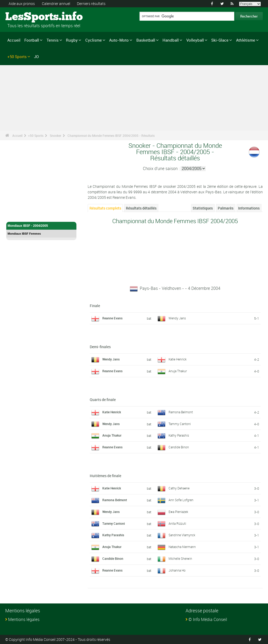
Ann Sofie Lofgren (181, 500)
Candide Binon (179, 447)
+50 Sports (17, 57)
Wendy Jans (177, 318)
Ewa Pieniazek (178, 512)
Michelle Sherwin (180, 558)
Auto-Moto (119, 40)
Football (32, 40)
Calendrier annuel (56, 4)
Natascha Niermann (182, 547)
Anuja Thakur (178, 371)
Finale (95, 306)
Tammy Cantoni (180, 424)
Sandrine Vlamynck (182, 535)
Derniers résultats (91, 4)
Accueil (14, 40)
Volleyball (195, 40)
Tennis (53, 40)
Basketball (146, 40)
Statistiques (203, 208)
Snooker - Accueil (21, 215)
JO (36, 57)
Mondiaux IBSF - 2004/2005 (41, 226)
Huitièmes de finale (105, 476)
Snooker (55, 135)
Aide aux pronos (22, 4)
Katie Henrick (178, 359)
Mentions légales (24, 619)
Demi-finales (100, 347)
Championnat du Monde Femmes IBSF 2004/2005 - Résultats (111, 135)
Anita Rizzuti (177, 523)
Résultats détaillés (141, 208)
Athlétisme (246, 40)
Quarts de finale (103, 400)
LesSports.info (25, 17)
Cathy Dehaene (179, 488)
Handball (171, 40)
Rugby (72, 40)
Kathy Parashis (179, 435)
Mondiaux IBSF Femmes (24, 234)
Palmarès (226, 208)
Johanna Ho (177, 570)
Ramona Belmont (181, 412)
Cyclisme (94, 40)
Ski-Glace (220, 40)
